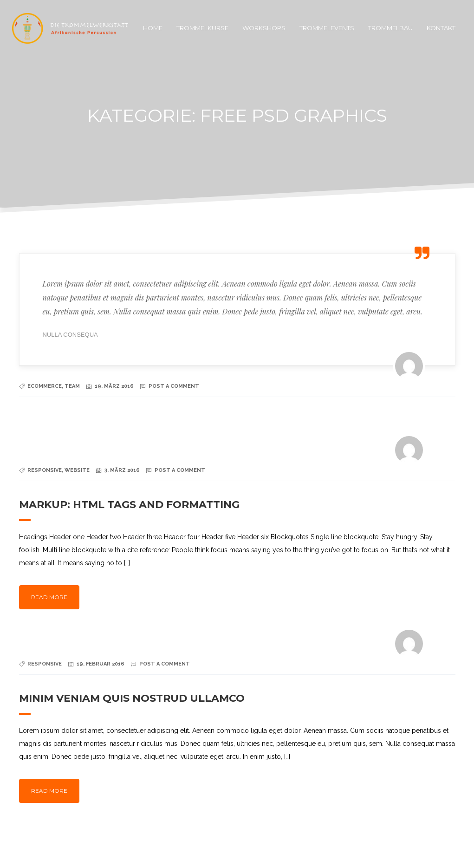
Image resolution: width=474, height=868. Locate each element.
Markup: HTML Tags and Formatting (129, 505)
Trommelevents (327, 28)
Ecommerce (45, 386)
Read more (49, 597)
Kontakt (441, 28)
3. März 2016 (122, 470)
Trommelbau (390, 28)
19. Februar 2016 (101, 664)
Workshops (264, 28)
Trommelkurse (202, 28)
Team (72, 386)
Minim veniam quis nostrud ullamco (132, 698)
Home (153, 28)
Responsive (45, 470)
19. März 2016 (114, 386)
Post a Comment (174, 386)
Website (77, 470)
